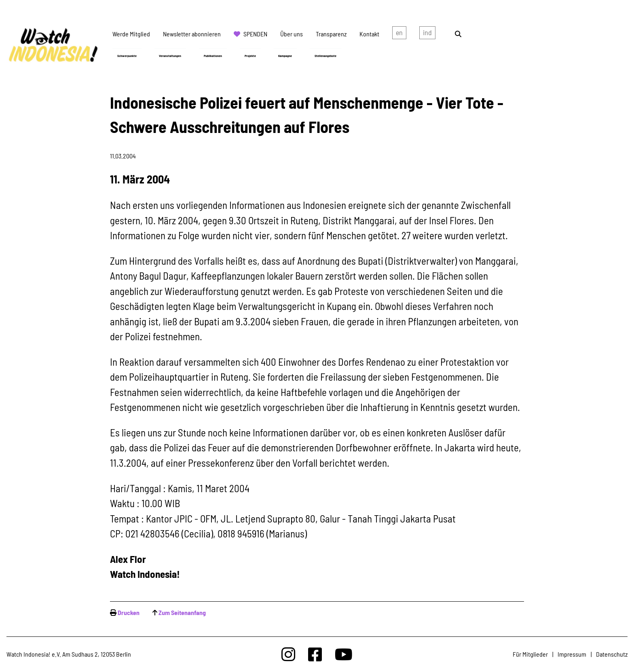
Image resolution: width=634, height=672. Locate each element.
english (399, 34)
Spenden (255, 34)
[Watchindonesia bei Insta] (288, 654)
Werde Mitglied (131, 34)
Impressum (572, 654)
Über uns (292, 34)
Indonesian (427, 34)
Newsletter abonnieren (192, 34)
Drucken (129, 612)
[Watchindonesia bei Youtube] (344, 654)
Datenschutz (612, 654)
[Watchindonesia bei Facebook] (315, 654)
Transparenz (331, 34)
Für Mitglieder (530, 654)
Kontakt (369, 34)
